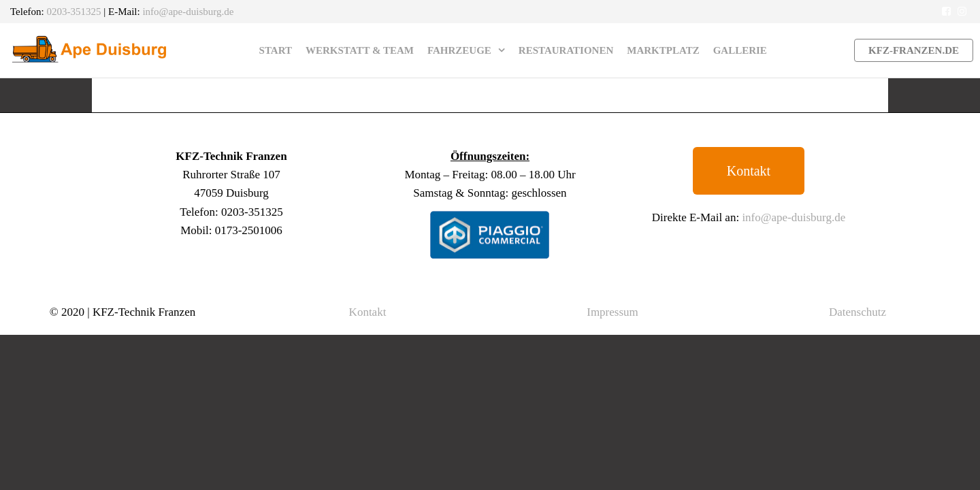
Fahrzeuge (459, 50)
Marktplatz (663, 50)
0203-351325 (74, 12)
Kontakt (368, 312)
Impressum (612, 312)
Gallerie (740, 50)
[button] (749, 171)
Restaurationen (566, 50)
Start (276, 50)
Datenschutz (857, 312)
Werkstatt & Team (360, 50)
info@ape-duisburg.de (188, 12)
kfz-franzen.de (914, 50)
